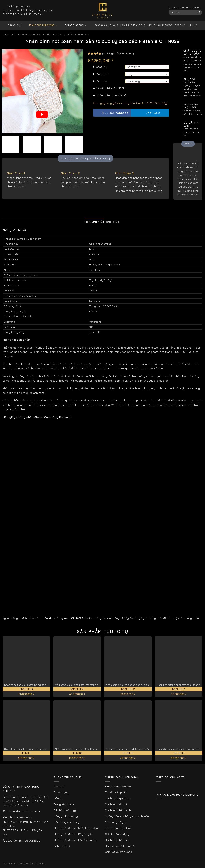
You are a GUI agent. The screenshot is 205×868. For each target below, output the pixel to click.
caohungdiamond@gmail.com (23, 811)
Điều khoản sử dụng (117, 834)
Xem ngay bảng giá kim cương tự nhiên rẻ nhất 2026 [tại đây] (130, 103)
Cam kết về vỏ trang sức (120, 846)
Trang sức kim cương (40, 25)
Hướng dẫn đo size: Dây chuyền (73, 834)
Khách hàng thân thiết (118, 828)
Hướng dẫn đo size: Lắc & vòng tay (75, 840)
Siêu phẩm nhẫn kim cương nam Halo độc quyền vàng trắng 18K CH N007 (46, 749)
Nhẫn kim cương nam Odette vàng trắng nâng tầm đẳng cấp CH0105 (145, 749)
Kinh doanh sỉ (62, 846)
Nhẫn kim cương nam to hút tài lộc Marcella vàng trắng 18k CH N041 (93, 749)
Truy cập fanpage (112, 113)
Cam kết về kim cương (118, 852)
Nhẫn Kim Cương (54, 35)
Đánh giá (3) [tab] (113, 222)
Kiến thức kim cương (160, 25)
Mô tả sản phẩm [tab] (94, 222)
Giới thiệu (181, 25)
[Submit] (199, 13)
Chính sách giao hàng (118, 798)
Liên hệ (193, 25)
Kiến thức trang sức (133, 25)
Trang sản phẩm (64, 804)
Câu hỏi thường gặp (66, 810)
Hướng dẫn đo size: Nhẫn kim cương (76, 828)
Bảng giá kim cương (104, 25)
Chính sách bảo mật (117, 840)
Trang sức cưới (73, 25)
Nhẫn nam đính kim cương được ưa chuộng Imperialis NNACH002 (143, 685)
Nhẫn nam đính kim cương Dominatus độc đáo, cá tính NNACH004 (41, 685)
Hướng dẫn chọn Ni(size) (111, 95)
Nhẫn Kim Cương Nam (78, 35)
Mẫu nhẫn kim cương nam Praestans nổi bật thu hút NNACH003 (91, 685)
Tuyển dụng (61, 792)
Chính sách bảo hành (118, 810)
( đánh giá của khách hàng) (118, 53)
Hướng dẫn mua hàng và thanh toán (127, 816)
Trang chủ (15, 25)
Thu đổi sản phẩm (116, 792)
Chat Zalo (150, 113)
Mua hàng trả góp (116, 822)
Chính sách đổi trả (116, 804)
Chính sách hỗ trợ (118, 786)
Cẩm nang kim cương (67, 822)
